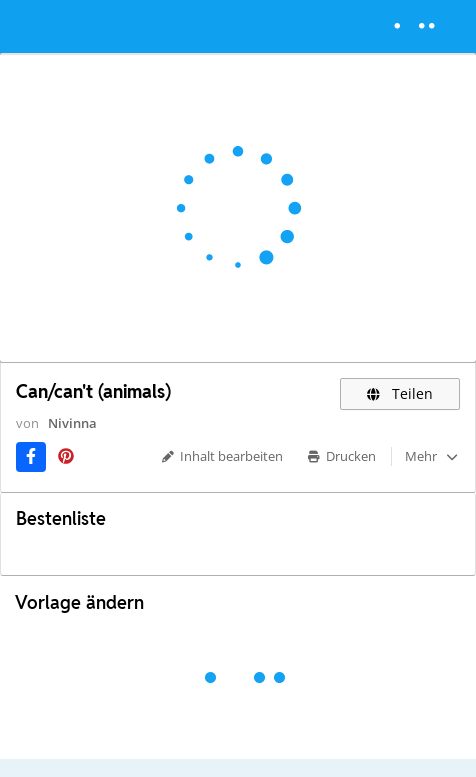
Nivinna (72, 423)
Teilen (400, 393)
